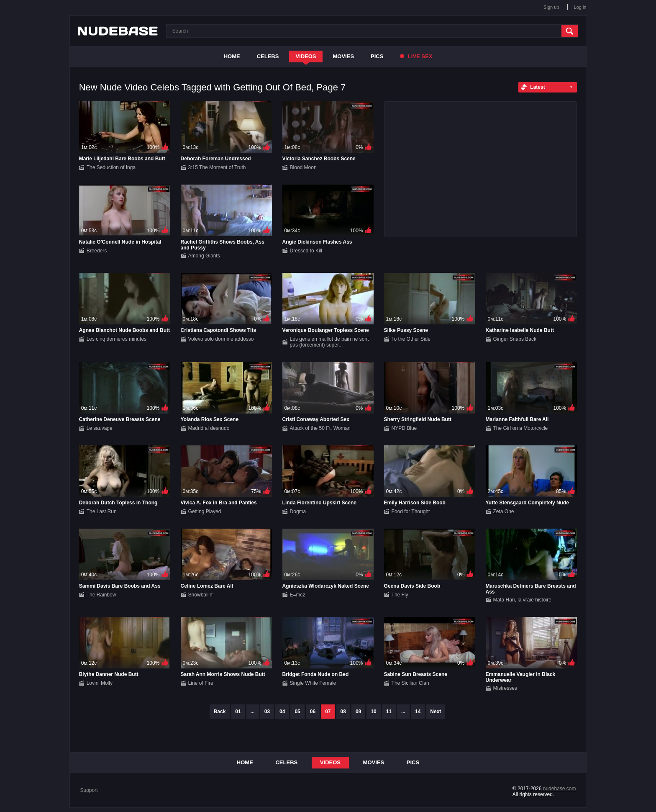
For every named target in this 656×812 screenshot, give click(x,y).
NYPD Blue (404, 428)
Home (232, 56)
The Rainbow (101, 595)
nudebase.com (560, 789)
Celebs (268, 56)
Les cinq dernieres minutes (117, 339)
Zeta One (504, 511)
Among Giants (204, 256)
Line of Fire (201, 683)
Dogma (298, 511)
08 (343, 712)
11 (389, 712)
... (253, 712)
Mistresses (505, 688)
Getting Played (205, 511)
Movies (344, 56)
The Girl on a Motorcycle (521, 428)
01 (238, 712)
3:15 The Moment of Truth (217, 167)
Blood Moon (303, 167)
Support (89, 790)
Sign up (551, 7)
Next (436, 712)
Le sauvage (100, 428)
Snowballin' (201, 595)
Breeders (97, 251)
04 (282, 712)
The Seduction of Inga (111, 167)
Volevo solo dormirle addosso (221, 339)
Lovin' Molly (100, 683)
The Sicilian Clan (410, 683)
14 (418, 712)
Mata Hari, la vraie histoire (522, 600)
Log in (580, 7)
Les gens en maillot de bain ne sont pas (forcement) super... (329, 342)
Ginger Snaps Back (515, 339)
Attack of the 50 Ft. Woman (320, 428)
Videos (306, 56)
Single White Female (313, 683)
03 (267, 712)
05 (297, 712)
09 (358, 712)
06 (313, 712)
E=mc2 (298, 595)
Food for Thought (411, 511)
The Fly (400, 595)
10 (373, 712)
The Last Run (102, 511)
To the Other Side (411, 339)
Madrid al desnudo (209, 428)
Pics (377, 56)
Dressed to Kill (306, 251)
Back (220, 712)
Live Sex (416, 56)
